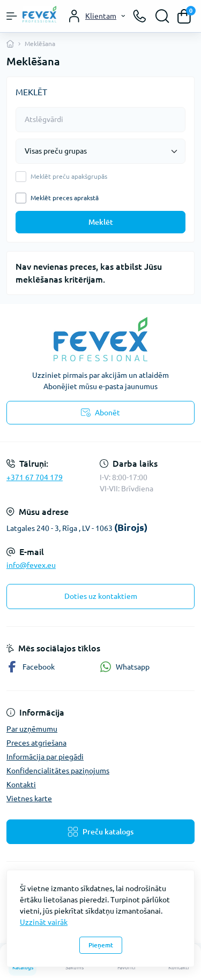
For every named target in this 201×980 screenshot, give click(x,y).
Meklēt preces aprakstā (65, 198)
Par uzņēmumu (32, 729)
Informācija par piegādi (45, 757)
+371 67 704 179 (35, 477)
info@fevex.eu (31, 565)
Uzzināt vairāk (44, 922)
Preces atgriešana (36, 743)
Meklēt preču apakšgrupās (69, 177)
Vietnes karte (29, 799)
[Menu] (12, 16)
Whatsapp (125, 667)
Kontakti (21, 785)
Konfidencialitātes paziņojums (58, 771)
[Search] (162, 16)
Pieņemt (101, 945)
